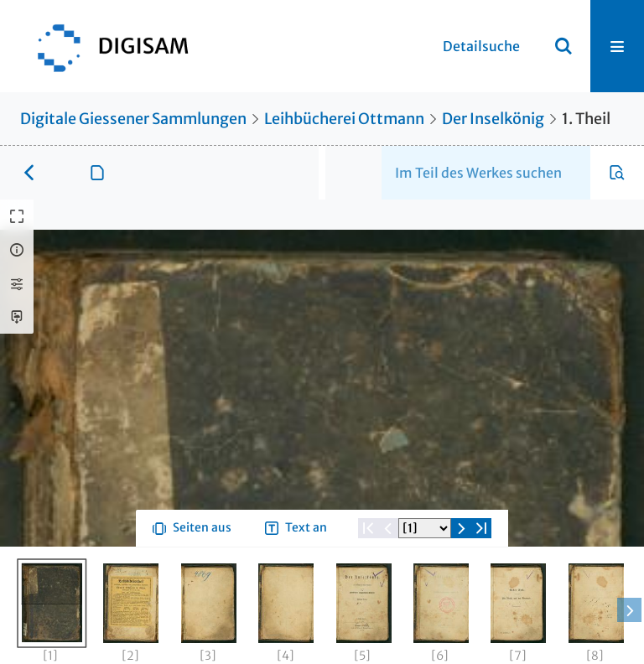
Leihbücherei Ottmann (344, 119)
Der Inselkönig (493, 119)
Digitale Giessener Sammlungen (133, 119)
